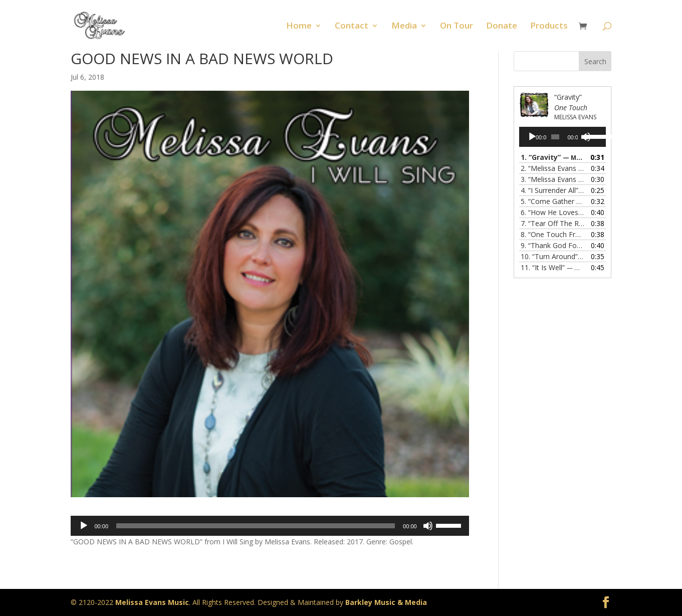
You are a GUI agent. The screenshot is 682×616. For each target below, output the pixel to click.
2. (552, 168)
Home (299, 27)
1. (552, 157)
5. (552, 201)
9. (552, 245)
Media (404, 27)
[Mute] (428, 526)
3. (552, 179)
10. (552, 256)
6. (552, 212)
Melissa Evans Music (152, 602)
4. (552, 190)
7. (552, 223)
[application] (270, 526)
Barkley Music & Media (386, 602)
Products (549, 27)
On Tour (457, 27)
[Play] (84, 526)
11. (552, 267)
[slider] (256, 526)
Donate (502, 27)
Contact (352, 27)
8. (552, 234)
